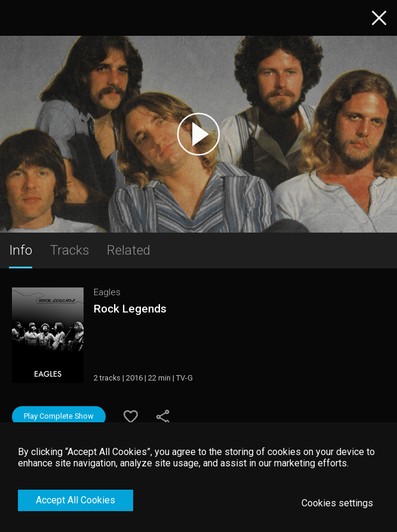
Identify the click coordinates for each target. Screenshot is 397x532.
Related (129, 250)
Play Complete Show (59, 416)
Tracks (70, 250)
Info (21, 250)
